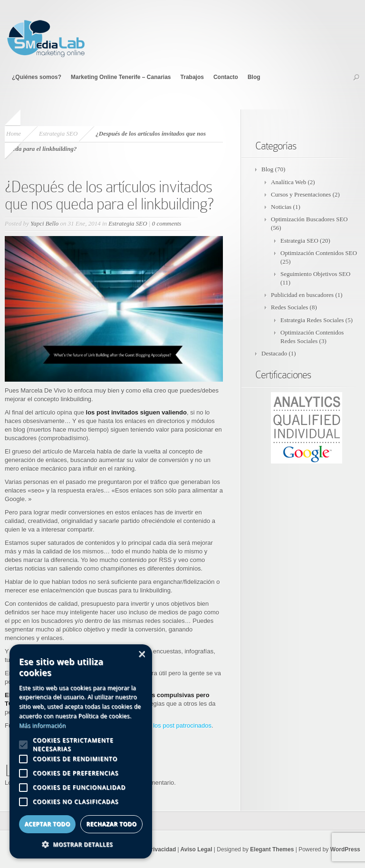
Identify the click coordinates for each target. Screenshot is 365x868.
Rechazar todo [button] (111, 824)
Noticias (281, 207)
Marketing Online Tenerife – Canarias (121, 77)
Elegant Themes (272, 849)
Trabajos (192, 77)
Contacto (226, 77)
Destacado (274, 353)
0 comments (167, 223)
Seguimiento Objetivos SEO (315, 274)
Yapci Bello (44, 223)
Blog (254, 77)
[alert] (81, 751)
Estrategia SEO (58, 133)
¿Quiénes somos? (37, 77)
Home (14, 133)
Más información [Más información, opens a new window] (42, 725)
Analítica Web (288, 182)
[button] (81, 844)
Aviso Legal (196, 849)
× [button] (141, 655)
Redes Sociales (289, 307)
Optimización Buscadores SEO (309, 219)
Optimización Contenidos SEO (319, 253)
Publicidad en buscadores (302, 295)
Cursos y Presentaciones (301, 194)
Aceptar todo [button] (47, 824)
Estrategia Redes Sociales (312, 320)
